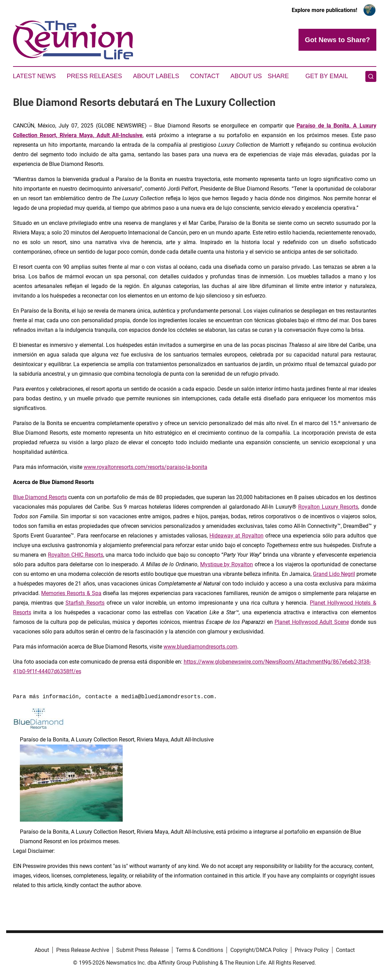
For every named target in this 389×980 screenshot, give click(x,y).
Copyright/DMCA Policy (259, 950)
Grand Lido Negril (334, 574)
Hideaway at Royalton (236, 536)
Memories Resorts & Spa (71, 593)
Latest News (34, 76)
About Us (246, 76)
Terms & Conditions (199, 950)
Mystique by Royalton (227, 564)
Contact (205, 76)
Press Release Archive (83, 950)
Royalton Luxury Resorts (328, 507)
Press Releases (94, 76)
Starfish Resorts (85, 603)
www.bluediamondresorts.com (200, 647)
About (42, 950)
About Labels (156, 76)
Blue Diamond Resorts (40, 497)
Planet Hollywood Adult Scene (312, 622)
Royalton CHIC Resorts (76, 555)
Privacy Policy (312, 950)
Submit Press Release (142, 950)
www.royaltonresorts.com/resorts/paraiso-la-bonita (145, 467)
